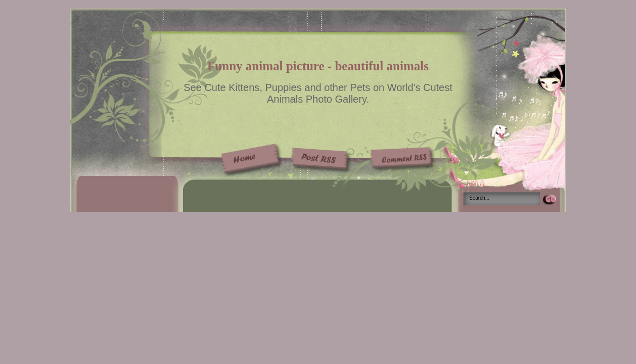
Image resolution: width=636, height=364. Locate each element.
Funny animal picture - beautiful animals (318, 66)
